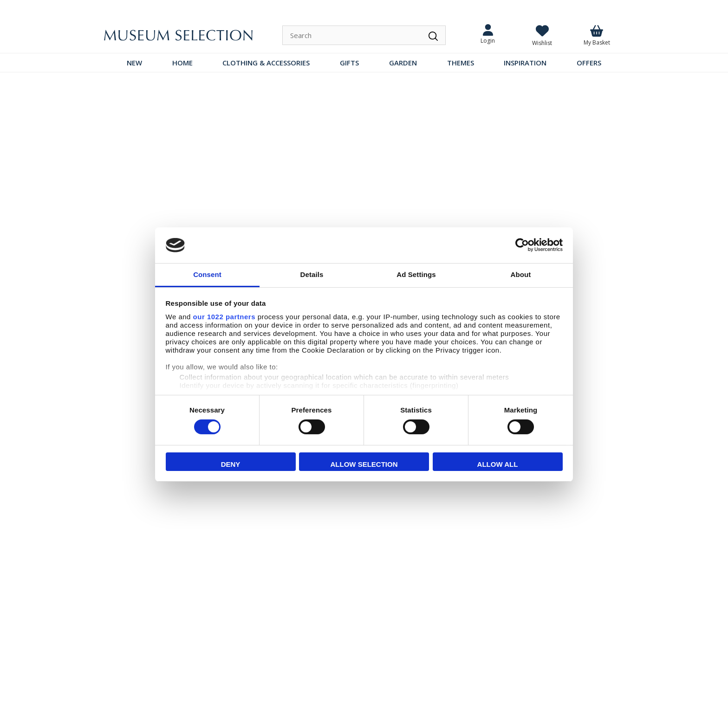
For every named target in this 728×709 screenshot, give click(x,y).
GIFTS (349, 63)
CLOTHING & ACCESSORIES (266, 63)
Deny (231, 464)
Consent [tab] (207, 274)
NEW (134, 63)
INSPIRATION (525, 63)
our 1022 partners (224, 317)
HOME (182, 63)
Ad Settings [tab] (416, 274)
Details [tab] (312, 274)
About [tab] (521, 274)
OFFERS (589, 63)
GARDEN (403, 63)
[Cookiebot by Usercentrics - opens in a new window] (522, 245)
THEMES (461, 63)
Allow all (498, 464)
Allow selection (364, 464)
